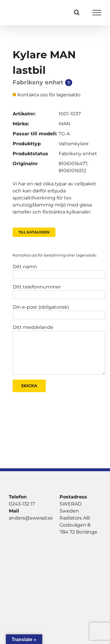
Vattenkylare (74, 144)
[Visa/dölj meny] (97, 13)
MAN (64, 124)
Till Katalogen (34, 232)
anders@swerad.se (31, 518)
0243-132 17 (22, 504)
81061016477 (73, 164)
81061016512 (72, 171)
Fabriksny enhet (78, 154)
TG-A (64, 134)
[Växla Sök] (77, 12)
